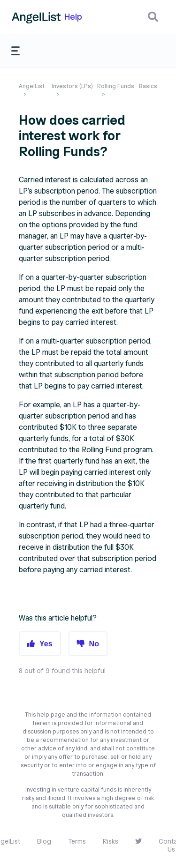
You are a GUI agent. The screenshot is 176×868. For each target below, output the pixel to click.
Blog (44, 842)
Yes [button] (46, 644)
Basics (148, 86)
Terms (77, 842)
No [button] (94, 644)
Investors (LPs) (72, 86)
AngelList (32, 86)
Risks (111, 842)
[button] (153, 17)
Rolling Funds (116, 86)
